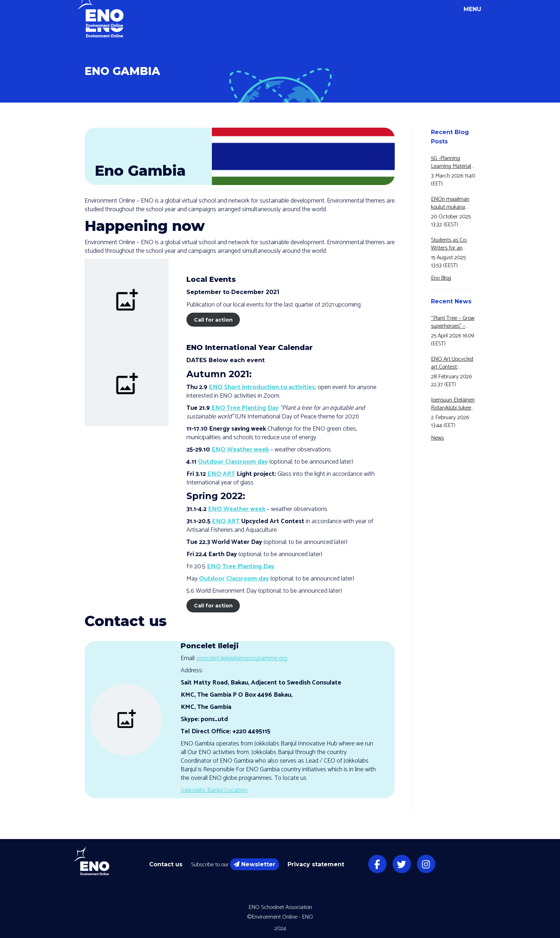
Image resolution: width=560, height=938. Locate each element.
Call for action (213, 320)
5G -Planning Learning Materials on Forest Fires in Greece (452, 162)
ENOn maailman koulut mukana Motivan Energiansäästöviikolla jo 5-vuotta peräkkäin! (453, 203)
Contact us (166, 864)
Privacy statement (316, 864)
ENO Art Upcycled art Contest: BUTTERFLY (452, 363)
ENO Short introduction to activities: (262, 387)
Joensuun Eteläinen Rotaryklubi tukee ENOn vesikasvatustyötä (453, 404)
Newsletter (255, 864)
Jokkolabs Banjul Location (214, 790)
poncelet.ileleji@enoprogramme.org (242, 658)
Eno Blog (441, 278)
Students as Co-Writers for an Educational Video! (452, 244)
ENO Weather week (240, 450)
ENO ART (221, 474)
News (437, 438)
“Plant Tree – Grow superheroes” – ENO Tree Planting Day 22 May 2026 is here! (453, 322)
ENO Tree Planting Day (244, 408)
